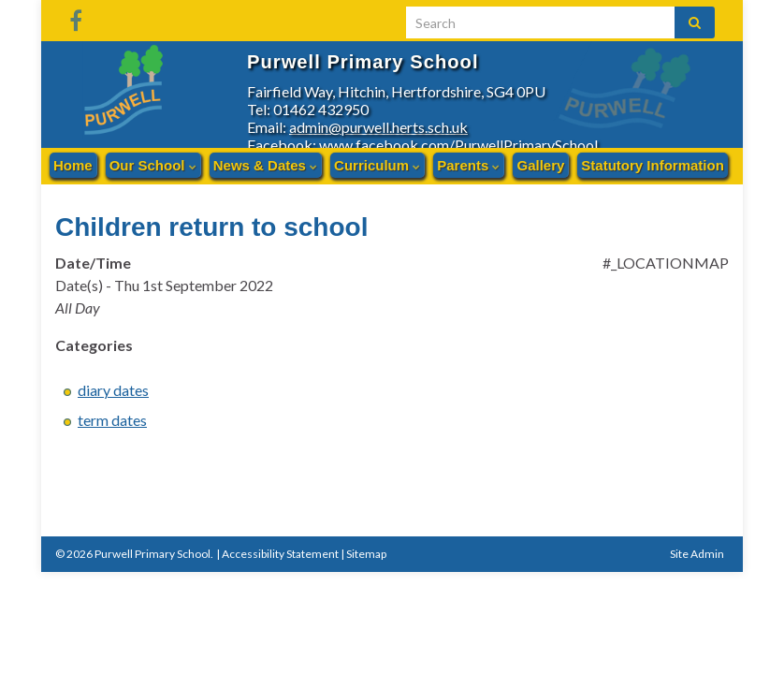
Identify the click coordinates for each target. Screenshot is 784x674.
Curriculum (377, 165)
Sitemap (366, 552)
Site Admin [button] (697, 552)
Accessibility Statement (280, 552)
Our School (153, 165)
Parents (468, 165)
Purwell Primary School (404, 59)
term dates (112, 418)
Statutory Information (653, 165)
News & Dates (265, 165)
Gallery (540, 165)
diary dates (113, 388)
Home (73, 165)
